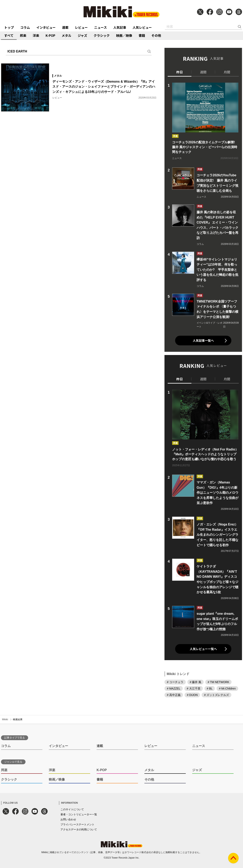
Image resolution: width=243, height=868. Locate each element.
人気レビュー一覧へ (203, 649)
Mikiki (5, 719)
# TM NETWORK (218, 682)
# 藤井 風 (196, 682)
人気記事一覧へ (203, 340)
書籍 (142, 35)
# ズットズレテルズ (216, 695)
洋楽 (36, 35)
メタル (66, 35)
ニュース (101, 27)
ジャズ (82, 35)
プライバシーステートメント (77, 824)
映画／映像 (124, 35)
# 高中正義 (174, 695)
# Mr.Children (227, 688)
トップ (9, 27)
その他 (156, 35)
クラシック (102, 35)
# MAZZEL (174, 688)
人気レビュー (142, 27)
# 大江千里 (194, 688)
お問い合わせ (68, 819)
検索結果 (18, 719)
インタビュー (46, 27)
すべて (9, 35)
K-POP (50, 35)
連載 (65, 27)
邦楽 (23, 35)
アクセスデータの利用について (79, 830)
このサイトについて (72, 809)
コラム (25, 27)
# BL (210, 688)
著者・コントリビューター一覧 (79, 814)
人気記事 (120, 27)
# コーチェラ (175, 682)
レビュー (81, 27)
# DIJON (192, 695)
